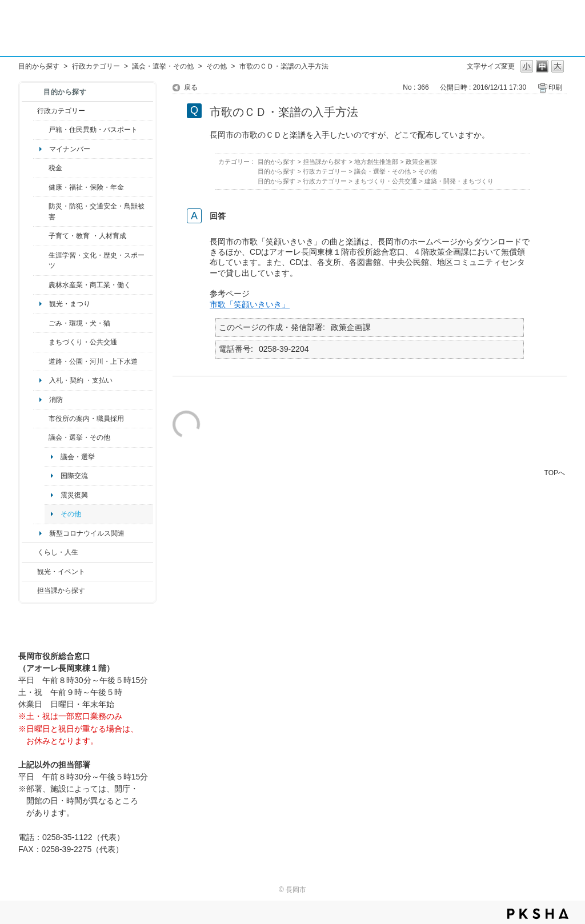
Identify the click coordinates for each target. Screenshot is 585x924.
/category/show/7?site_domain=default (41, 130)
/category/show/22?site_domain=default (41, 323)
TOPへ (555, 473)
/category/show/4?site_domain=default (41, 187)
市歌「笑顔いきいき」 (250, 304)
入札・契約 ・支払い (81, 380)
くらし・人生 (58, 552)
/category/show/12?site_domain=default (29, 552)
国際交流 (74, 476)
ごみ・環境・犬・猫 (79, 323)
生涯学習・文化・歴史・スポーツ (97, 260)
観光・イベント (61, 572)
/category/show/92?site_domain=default (41, 168)
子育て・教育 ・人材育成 (87, 236)
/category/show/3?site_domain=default (29, 111)
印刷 (555, 87)
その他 (217, 66)
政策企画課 (421, 162)
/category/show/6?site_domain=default (41, 342)
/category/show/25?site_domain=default (41, 212)
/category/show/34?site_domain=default (41, 285)
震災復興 (74, 495)
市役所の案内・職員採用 (86, 419)
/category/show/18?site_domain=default (29, 572)
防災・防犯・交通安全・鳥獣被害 (97, 211)
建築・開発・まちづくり (459, 181)
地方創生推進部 (376, 162)
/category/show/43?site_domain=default (41, 261)
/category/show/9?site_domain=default (29, 590)
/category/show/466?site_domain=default (41, 437)
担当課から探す (61, 590)
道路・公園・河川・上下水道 (93, 361)
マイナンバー (70, 149)
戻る (191, 87)
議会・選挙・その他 (163, 66)
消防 (56, 400)
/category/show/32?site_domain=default (41, 419)
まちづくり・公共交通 (83, 342)
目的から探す (39, 66)
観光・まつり (70, 304)
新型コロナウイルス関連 (87, 533)
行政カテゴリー (96, 66)
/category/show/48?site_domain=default (41, 236)
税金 (55, 168)
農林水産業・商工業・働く (90, 285)
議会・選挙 (78, 457)
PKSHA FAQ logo (538, 914)
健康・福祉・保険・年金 (86, 187)
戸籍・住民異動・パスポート (93, 130)
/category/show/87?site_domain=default (41, 361)
